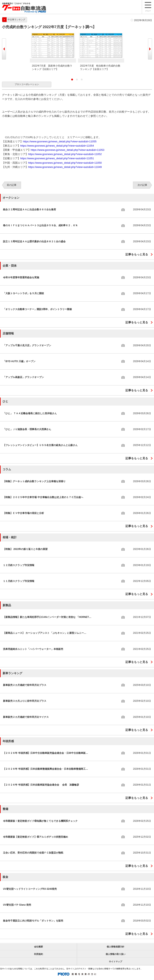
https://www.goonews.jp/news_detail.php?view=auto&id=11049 (65, 167)
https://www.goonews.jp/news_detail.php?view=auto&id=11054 (57, 146)
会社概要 (38, 947)
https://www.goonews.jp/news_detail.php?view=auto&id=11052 (65, 154)
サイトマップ (115, 962)
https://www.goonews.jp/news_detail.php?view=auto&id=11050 (65, 163)
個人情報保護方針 (115, 947)
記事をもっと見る (137, 254)
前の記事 (12, 185)
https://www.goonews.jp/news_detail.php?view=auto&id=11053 (67, 150)
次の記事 (142, 185)
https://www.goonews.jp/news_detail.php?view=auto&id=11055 (60, 141)
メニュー (148, 7)
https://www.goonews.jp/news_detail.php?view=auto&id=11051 (57, 158)
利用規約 (38, 954)
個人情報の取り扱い (116, 954)
